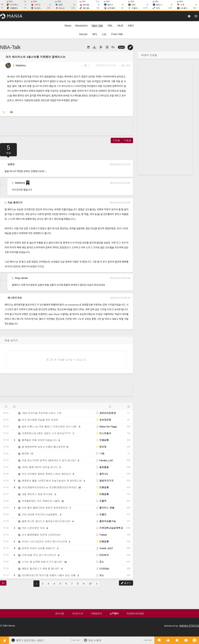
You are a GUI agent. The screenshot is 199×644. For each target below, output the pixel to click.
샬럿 (61, 5)
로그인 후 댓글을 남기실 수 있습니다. (67, 360)
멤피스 (110, 5)
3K (122, 8)
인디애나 (14, 5)
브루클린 (111, 8)
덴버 (134, 5)
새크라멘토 (39, 8)
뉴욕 (182, 5)
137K (145, 8)
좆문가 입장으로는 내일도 (30, 640)
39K (195, 8)
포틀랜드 (14, 8)
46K (170, 8)
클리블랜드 (88, 8)
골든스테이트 (162, 5)
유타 (158, 8)
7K (25, 8)
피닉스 (62, 8)
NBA (10, 2)
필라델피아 (88, 5)
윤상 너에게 (95, 640)
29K (49, 8)
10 (90, 584)
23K (73, 8)
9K (98, 8)
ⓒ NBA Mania (7, 626)
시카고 (37, 5)
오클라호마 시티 (139, 8)
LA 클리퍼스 (186, 8)
